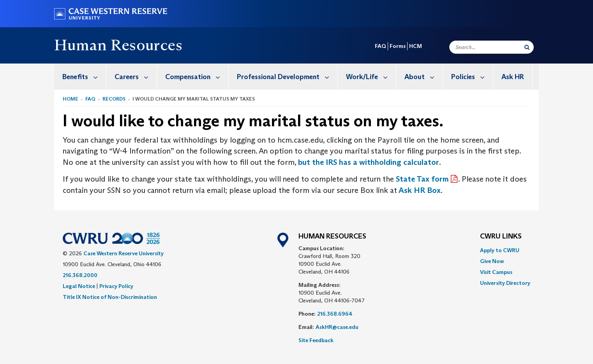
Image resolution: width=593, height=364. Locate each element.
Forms (398, 46)
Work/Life (371, 77)
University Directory (505, 283)
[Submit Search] (527, 47)
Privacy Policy (116, 286)
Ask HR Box (419, 190)
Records (114, 99)
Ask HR (513, 77)
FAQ (380, 46)
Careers (136, 77)
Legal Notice (79, 286)
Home (71, 99)
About (424, 77)
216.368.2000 (80, 275)
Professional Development (287, 77)
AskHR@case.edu (337, 327)
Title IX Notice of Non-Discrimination (110, 297)
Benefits (84, 77)
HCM (416, 46)
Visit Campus (496, 272)
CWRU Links (501, 237)
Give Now (492, 261)
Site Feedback (316, 340)
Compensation (197, 77)
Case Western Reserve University (124, 253)
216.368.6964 (335, 314)
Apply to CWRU (500, 250)
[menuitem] (80, 77)
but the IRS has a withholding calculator (369, 162)
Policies (472, 77)
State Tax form (422, 179)
